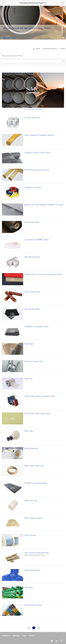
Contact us (6, 636)
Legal (24, 636)
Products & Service (50, 49)
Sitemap (16, 636)
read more (9, 38)
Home (38, 49)
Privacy (32, 636)
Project (63, 49)
